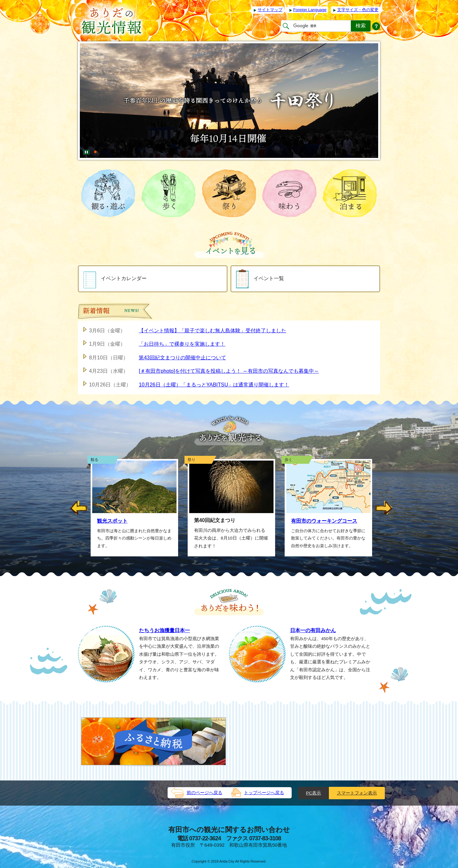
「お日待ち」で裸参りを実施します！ (182, 344)
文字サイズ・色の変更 (358, 10)
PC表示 (313, 793)
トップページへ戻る (264, 793)
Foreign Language (310, 10)
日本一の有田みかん (313, 630)
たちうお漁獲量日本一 (164, 630)
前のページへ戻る (205, 793)
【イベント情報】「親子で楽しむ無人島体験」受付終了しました (212, 330)
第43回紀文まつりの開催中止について (182, 357)
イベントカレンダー (115, 279)
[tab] (95, 149)
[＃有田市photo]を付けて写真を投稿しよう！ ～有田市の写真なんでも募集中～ (229, 371)
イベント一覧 (260, 279)
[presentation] (95, 149)
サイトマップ (270, 10)
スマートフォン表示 (357, 793)
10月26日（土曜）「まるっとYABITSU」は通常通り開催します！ (214, 385)
